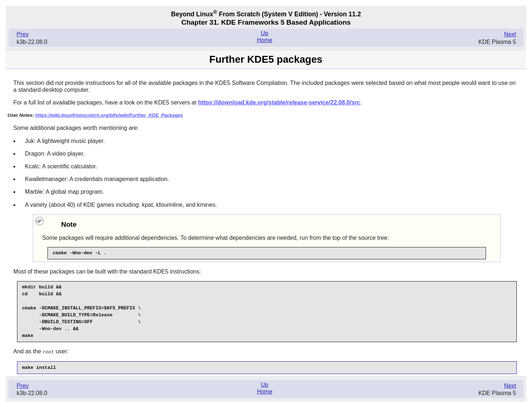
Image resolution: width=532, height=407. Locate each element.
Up (265, 33)
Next (510, 34)
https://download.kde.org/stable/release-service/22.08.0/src (279, 102)
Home (265, 40)
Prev (23, 34)
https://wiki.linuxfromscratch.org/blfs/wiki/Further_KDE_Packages (109, 115)
